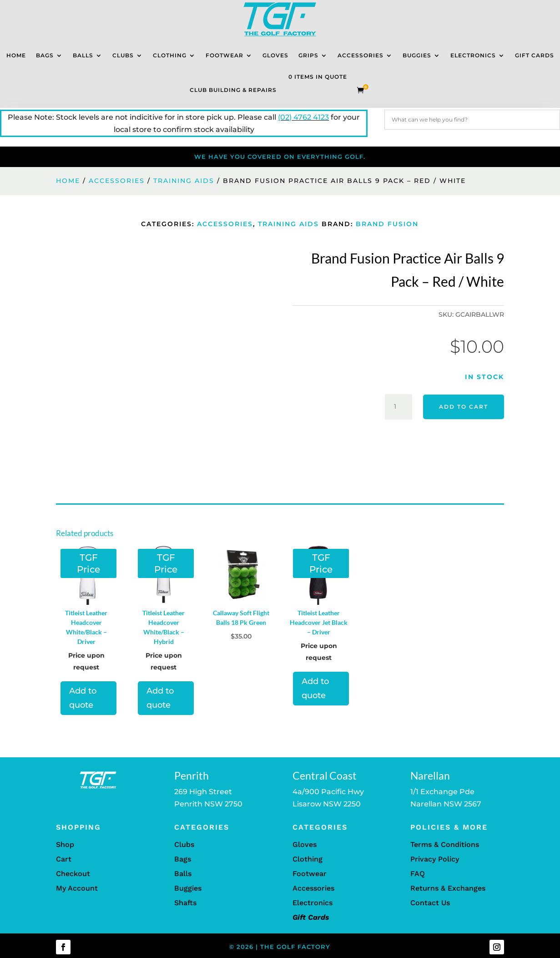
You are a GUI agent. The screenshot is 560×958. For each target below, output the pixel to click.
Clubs (123, 55)
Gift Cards (535, 55)
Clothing (170, 55)
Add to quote (83, 698)
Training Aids (184, 181)
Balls (83, 55)
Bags (45, 55)
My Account (77, 888)
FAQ (418, 874)
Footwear (225, 55)
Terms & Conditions (445, 844)
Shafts (185, 903)
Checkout (73, 874)
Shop (65, 844)
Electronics (473, 55)
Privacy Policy (435, 859)
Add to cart (464, 407)
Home (16, 55)
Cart (64, 859)
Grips (308, 55)
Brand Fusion (387, 224)
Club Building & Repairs (233, 90)
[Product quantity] (399, 407)
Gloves (275, 55)
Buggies (417, 55)
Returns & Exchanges (448, 888)
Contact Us (430, 903)
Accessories (361, 55)
